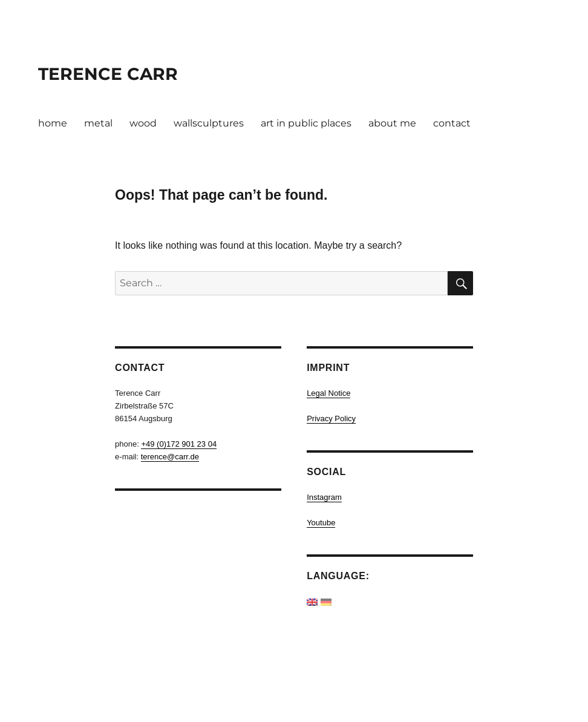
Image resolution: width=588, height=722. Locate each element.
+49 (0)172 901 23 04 (179, 444)
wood (143, 123)
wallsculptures (209, 123)
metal (98, 123)
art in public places (306, 123)
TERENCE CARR (108, 74)
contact (452, 123)
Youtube (321, 523)
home (53, 123)
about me (392, 123)
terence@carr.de (170, 457)
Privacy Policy (331, 418)
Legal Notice (328, 393)
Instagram (324, 497)
